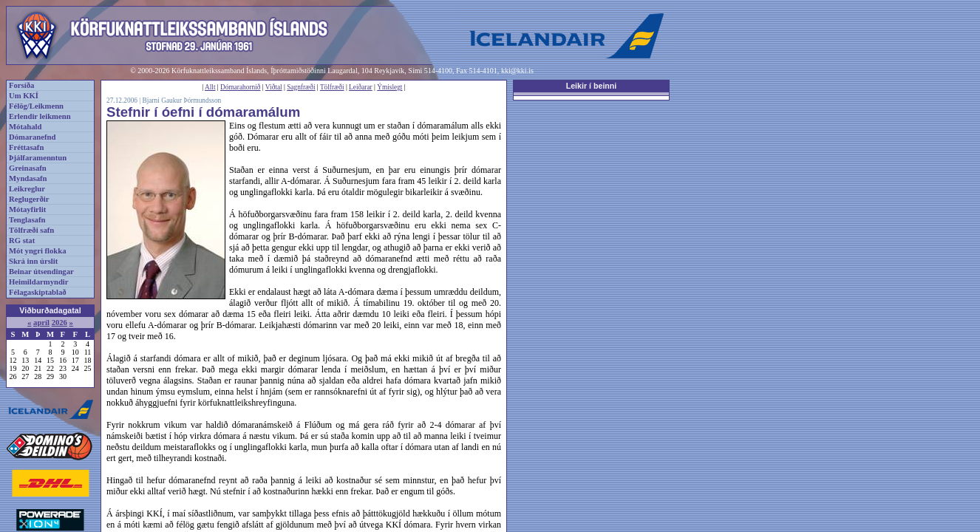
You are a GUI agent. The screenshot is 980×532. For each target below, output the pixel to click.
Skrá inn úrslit (33, 261)
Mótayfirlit (27, 209)
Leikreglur (27, 189)
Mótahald (25, 127)
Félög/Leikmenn (36, 106)
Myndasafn (28, 178)
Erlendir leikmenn (40, 116)
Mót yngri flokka (38, 251)
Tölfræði (332, 87)
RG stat (22, 241)
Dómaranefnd (32, 137)
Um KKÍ (24, 96)
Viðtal (274, 87)
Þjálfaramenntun (38, 158)
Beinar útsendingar (41, 272)
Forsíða (21, 85)
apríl (41, 323)
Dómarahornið (240, 87)
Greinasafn (28, 168)
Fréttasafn (26, 147)
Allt (210, 87)
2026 (59, 323)
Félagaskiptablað (38, 292)
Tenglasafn (27, 220)
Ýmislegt (389, 87)
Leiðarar (361, 87)
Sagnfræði (301, 87)
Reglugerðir (29, 199)
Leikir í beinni (592, 86)
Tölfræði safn (31, 230)
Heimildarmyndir (39, 282)
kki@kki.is (517, 71)
